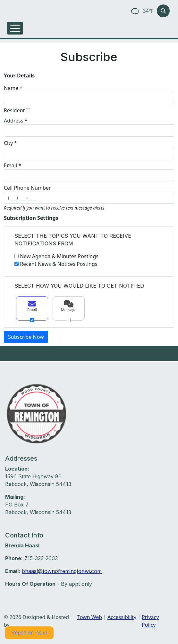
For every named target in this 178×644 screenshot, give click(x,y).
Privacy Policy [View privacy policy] (150, 621)
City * (10, 143)
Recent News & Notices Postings (59, 264)
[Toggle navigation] (15, 28)
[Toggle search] (163, 11)
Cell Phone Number (27, 188)
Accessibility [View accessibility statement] (122, 617)
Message (69, 306)
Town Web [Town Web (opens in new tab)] (90, 617)
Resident (14, 110)
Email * (13, 165)
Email (32, 306)
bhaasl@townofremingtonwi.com (62, 571)
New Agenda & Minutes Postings (59, 256)
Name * (13, 88)
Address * (16, 121)
